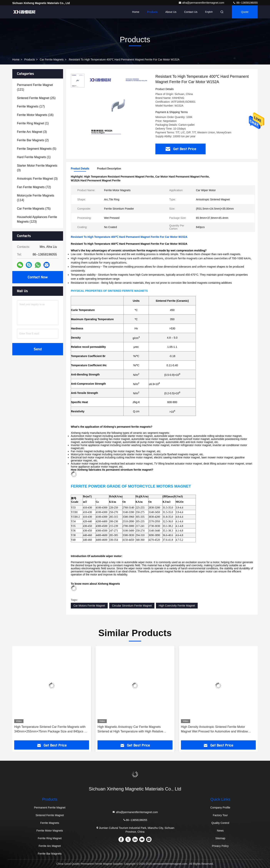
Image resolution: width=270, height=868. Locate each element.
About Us (171, 12)
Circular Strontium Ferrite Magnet (132, 606)
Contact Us (191, 12)
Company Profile (220, 808)
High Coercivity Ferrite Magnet (177, 606)
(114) (36, 198)
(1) (33, 123)
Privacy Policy (220, 846)
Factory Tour (220, 815)
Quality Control (220, 823)
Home (136, 12)
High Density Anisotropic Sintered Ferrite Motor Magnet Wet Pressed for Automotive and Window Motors (214, 730)
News (220, 831)
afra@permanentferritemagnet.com (202, 3)
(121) (35, 87)
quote (245, 12)
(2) (33, 140)
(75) (34, 209)
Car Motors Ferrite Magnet (89, 606)
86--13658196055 (245, 3)
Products (152, 12)
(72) (34, 187)
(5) (37, 149)
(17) (31, 106)
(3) (32, 132)
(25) (36, 98)
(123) (37, 219)
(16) (35, 115)
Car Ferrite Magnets (52, 60)
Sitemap (220, 838)
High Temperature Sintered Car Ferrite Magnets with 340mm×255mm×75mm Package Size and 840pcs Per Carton (52, 730)
